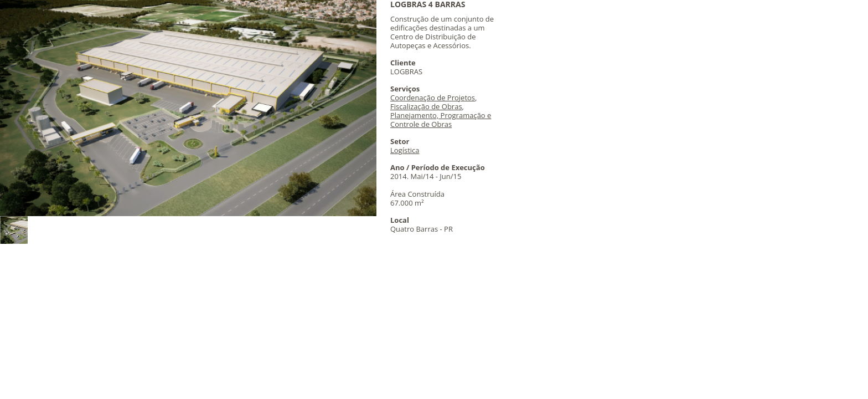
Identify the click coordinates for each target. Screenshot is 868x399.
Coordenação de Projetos (433, 98)
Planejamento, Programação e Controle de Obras (441, 120)
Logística (405, 150)
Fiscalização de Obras (426, 106)
